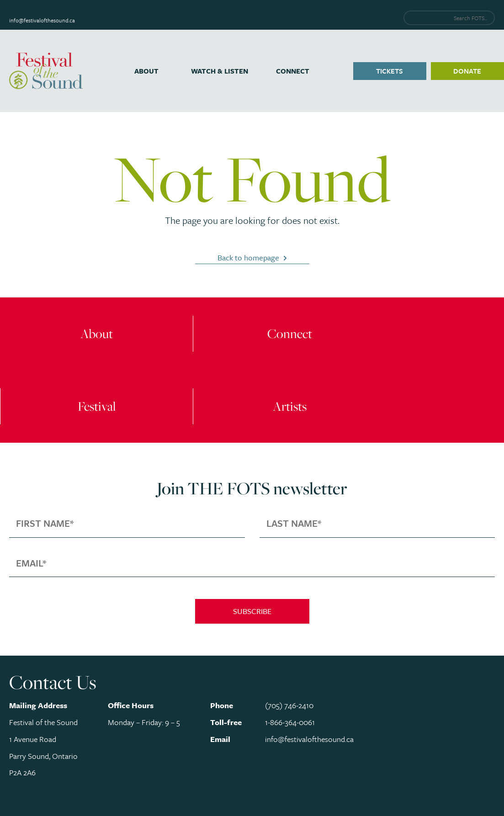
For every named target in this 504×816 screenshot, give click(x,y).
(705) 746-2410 (289, 705)
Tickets (390, 71)
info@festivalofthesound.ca (42, 20)
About (146, 71)
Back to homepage (248, 257)
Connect (293, 71)
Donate (467, 71)
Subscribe (252, 611)
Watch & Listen (220, 71)
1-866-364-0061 (290, 722)
